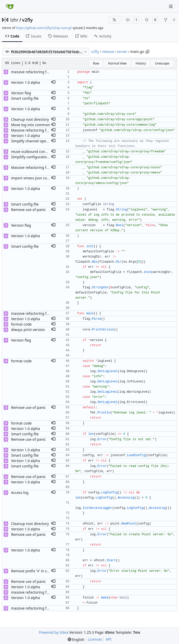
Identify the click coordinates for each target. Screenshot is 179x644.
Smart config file (25, 98)
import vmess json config (32, 178)
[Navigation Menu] (171, 6)
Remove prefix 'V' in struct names (39, 571)
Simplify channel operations (34, 141)
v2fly (27, 20)
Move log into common (31, 125)
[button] (53, 82)
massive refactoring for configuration (42, 72)
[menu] (76, 640)
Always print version (28, 330)
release (108, 52)
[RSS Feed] (114, 20)
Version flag (21, 93)
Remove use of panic (28, 210)
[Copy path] (147, 52)
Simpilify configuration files (34, 157)
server (122, 52)
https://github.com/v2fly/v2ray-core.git (44, 28)
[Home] (10, 6)
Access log (20, 493)
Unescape (162, 63)
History (141, 63)
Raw (96, 63)
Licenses (95, 639)
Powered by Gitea (54, 632)
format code (21, 324)
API (108, 639)
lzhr (14, 20)
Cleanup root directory (30, 119)
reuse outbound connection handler (41, 151)
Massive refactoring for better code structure (49, 130)
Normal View (117, 63)
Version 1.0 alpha (26, 82)
